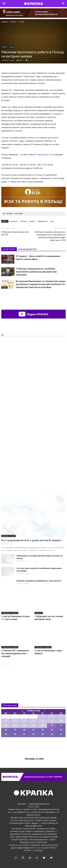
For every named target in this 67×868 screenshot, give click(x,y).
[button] (63, 4)
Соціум (12, 47)
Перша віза (42, 155)
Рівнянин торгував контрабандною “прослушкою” (39, 581)
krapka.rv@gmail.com (26, 848)
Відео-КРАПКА (33, 314)
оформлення (43, 221)
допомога (14, 221)
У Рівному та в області (10, 613)
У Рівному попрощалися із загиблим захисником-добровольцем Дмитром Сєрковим (36, 272)
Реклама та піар (34, 759)
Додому (5, 22)
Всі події (33, 746)
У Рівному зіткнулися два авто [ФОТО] (15, 233)
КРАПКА (14, 141)
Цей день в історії (8, 536)
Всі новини (10, 680)
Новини (5, 47)
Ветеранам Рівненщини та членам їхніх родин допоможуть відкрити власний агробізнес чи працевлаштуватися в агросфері (41, 284)
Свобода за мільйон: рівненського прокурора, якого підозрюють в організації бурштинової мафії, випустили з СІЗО (50, 236)
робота (32, 221)
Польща (24, 221)
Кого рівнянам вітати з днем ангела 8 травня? (31, 540)
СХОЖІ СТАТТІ (9, 249)
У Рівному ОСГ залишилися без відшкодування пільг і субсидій (15, 653)
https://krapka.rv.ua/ (33, 826)
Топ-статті (6, 262)
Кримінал (39, 613)
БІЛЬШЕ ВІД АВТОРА (27, 249)
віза (52, 221)
